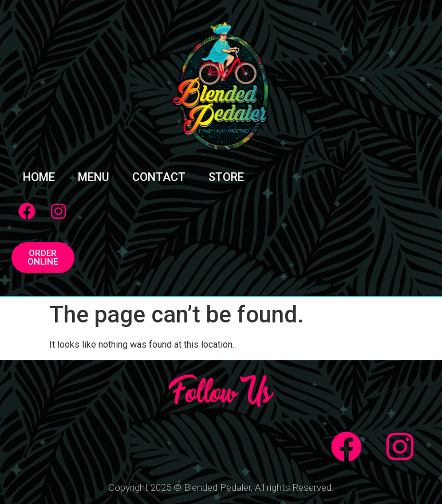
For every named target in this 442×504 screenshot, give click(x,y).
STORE (226, 177)
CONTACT (159, 177)
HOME (39, 177)
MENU (94, 177)
